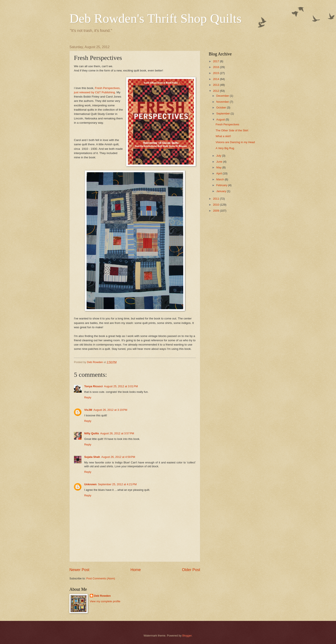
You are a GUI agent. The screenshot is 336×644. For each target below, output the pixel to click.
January (221, 191)
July (219, 156)
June (220, 162)
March (220, 179)
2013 (216, 85)
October (221, 108)
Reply (88, 397)
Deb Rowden (102, 596)
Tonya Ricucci (93, 386)
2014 (216, 79)
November (223, 102)
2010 (216, 205)
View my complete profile (105, 601)
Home (136, 570)
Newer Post (79, 570)
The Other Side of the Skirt (232, 130)
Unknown (90, 484)
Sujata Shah (92, 457)
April (219, 173)
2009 (216, 211)
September (223, 114)
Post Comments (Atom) (101, 578)
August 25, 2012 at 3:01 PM (121, 386)
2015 (216, 73)
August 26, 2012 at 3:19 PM (110, 410)
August (221, 119)
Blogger (187, 636)
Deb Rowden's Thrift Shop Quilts (155, 18)
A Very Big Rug (225, 148)
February (222, 185)
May (219, 167)
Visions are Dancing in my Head (235, 142)
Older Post (191, 570)
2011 (216, 199)
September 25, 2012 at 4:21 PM (117, 484)
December (223, 96)
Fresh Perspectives (227, 124)
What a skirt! (223, 136)
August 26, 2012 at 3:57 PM (117, 433)
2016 (216, 67)
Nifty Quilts (92, 433)
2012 (216, 91)
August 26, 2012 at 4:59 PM (118, 457)
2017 (216, 61)
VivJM (88, 410)
